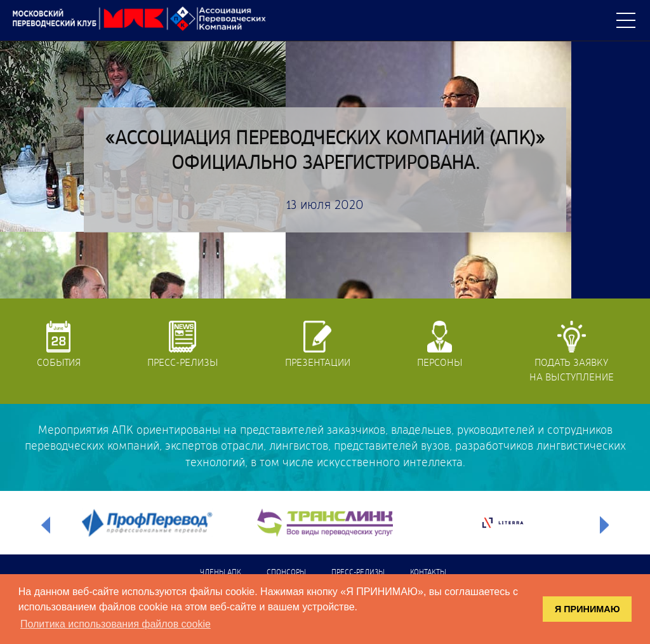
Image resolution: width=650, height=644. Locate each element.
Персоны (440, 344)
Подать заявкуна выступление (572, 352)
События (59, 344)
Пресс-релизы (183, 344)
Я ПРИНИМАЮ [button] (587, 609)
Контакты (428, 573)
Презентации (318, 344)
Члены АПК (221, 573)
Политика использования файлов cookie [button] (116, 624)
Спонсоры (286, 573)
